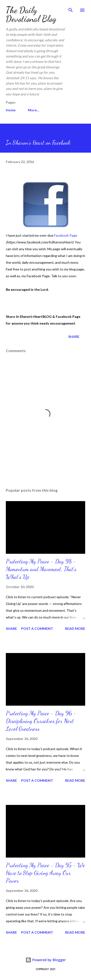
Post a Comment (37, 628)
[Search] (71, 9)
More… (34, 110)
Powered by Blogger (46, 960)
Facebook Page (66, 235)
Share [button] (74, 337)
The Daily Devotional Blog (31, 14)
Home (11, 110)
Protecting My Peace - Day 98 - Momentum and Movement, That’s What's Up (41, 569)
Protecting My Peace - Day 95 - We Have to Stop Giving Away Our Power (45, 873)
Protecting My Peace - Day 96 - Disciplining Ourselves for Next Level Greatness (41, 721)
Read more (75, 628)
